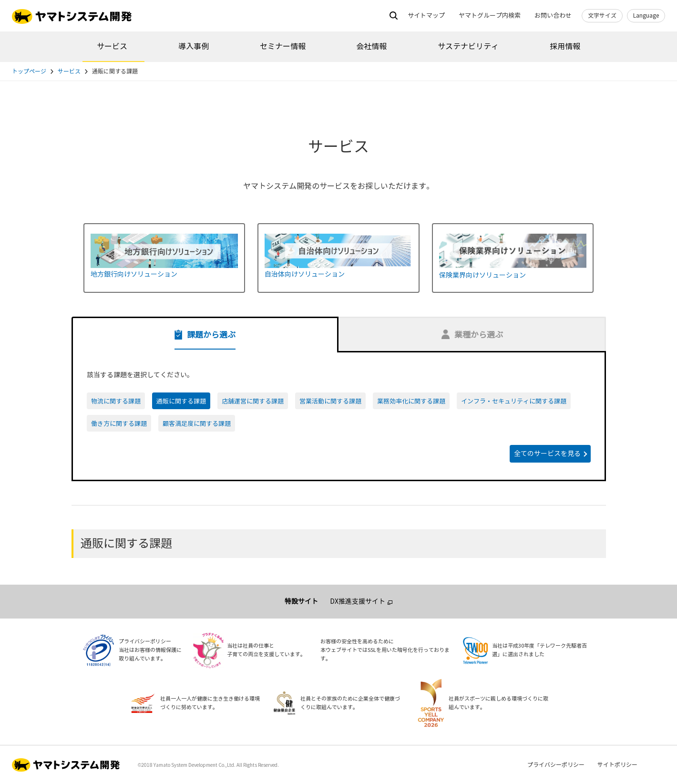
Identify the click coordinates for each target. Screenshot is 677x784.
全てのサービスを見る (547, 454)
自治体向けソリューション (305, 274)
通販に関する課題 (181, 402)
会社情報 (371, 46)
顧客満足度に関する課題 (197, 424)
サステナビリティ (468, 46)
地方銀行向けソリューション (134, 274)
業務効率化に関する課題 (411, 402)
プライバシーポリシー (556, 765)
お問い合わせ (553, 16)
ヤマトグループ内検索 (490, 16)
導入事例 (194, 46)
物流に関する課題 (116, 402)
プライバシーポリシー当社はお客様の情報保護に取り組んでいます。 (150, 650)
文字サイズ (602, 16)
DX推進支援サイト (358, 602)
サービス (112, 46)
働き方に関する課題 (119, 424)
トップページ (29, 72)
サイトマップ (426, 16)
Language (646, 16)
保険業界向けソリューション (482, 275)
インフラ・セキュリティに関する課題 (514, 402)
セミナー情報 (283, 46)
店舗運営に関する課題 (253, 402)
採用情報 (565, 46)
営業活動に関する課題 (330, 402)
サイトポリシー (617, 765)
